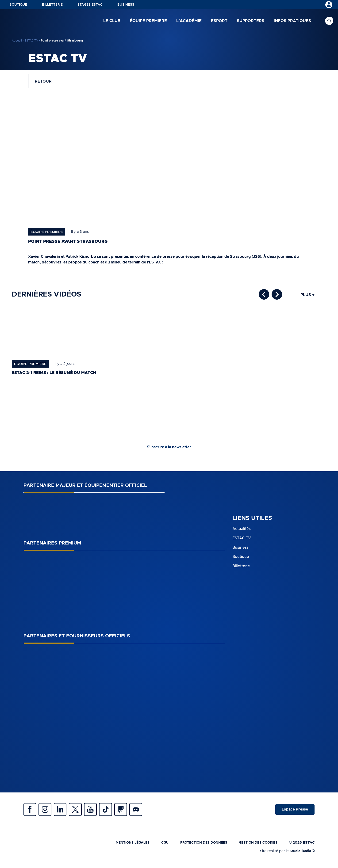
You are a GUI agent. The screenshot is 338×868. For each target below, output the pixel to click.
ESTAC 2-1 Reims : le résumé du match (57, 375)
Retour (44, 82)
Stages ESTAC (90, 5)
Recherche (329, 21)
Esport (219, 21)
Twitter (80, 812)
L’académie (189, 21)
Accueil (17, 41)
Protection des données (199, 846)
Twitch (129, 812)
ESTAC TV (31, 41)
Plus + (307, 297)
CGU (158, 846)
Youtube (96, 812)
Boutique (18, 5)
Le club (112, 21)
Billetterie (52, 5)
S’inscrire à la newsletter (169, 449)
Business (126, 5)
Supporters (251, 21)
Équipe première (148, 21)
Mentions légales (124, 846)
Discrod (146, 812)
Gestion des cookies (257, 846)
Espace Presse (294, 812)
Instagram (47, 812)
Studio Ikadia (301, 855)
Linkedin (63, 812)
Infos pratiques (292, 21)
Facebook (31, 812)
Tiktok (113, 812)
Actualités (242, 531)
